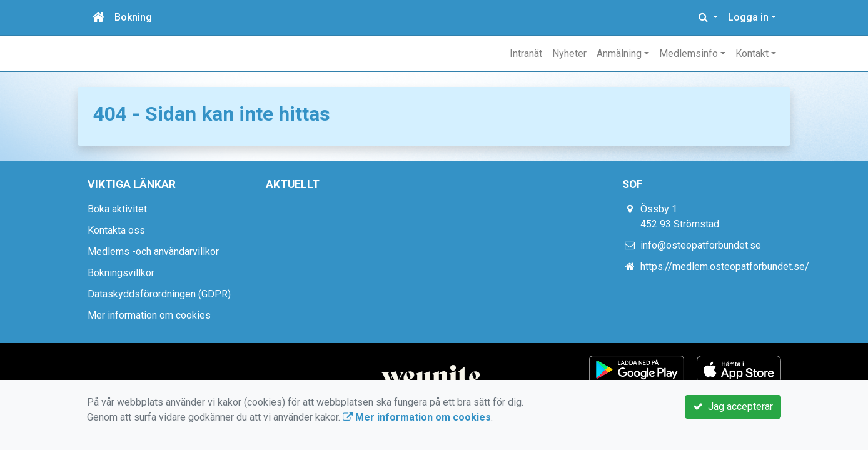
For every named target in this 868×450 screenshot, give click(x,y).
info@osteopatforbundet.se (701, 245)
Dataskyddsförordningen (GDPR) (159, 294)
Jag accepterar (733, 407)
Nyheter (569, 53)
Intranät (526, 53)
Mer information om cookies (149, 315)
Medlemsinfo (689, 53)
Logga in (748, 17)
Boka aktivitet (117, 209)
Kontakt (752, 53)
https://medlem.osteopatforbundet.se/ (725, 267)
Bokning (133, 17)
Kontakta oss (116, 230)
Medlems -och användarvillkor (153, 252)
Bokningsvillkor (121, 273)
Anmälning (619, 53)
